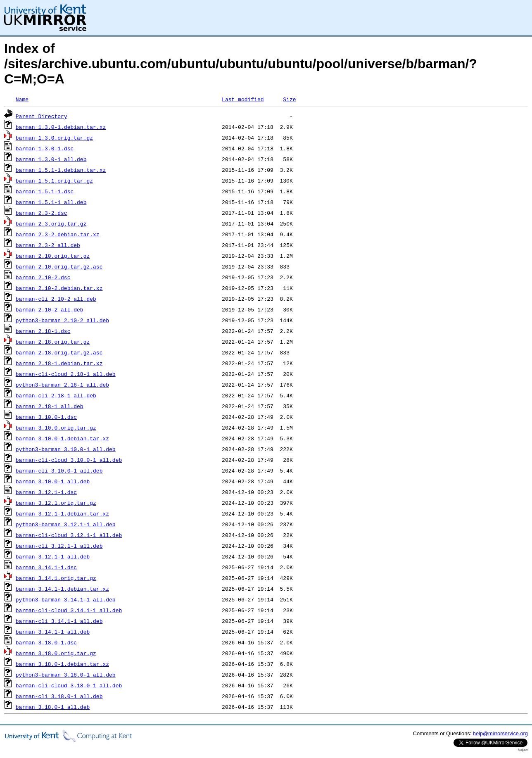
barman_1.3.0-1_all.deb (51, 159)
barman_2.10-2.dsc (43, 277)
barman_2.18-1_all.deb (50, 406)
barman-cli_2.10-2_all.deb (56, 299)
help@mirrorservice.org (500, 733)
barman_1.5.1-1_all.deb (51, 202)
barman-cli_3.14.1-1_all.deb (59, 621)
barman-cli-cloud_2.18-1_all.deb (66, 374)
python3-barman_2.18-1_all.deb (62, 385)
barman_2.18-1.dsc (43, 331)
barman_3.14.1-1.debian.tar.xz (62, 589)
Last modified (243, 99)
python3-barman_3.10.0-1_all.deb (66, 449)
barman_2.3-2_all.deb (48, 245)
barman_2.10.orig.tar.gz (53, 256)
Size (289, 99)
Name (22, 99)
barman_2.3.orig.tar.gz (51, 223)
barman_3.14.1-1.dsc (46, 567)
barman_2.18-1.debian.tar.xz (59, 363)
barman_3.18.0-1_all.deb (53, 707)
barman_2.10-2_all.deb (50, 309)
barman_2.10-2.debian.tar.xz (59, 288)
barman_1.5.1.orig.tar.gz (54, 181)
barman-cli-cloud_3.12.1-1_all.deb (69, 535)
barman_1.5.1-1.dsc (45, 191)
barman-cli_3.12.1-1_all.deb (59, 546)
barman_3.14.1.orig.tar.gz (56, 578)
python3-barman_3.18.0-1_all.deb (66, 675)
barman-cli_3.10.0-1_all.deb (59, 470)
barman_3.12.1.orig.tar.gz (56, 503)
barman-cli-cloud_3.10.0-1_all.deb (69, 460)
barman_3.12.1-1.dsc (46, 492)
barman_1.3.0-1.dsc (45, 148)
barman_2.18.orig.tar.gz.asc (59, 352)
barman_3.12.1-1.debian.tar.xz (62, 513)
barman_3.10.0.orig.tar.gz (56, 428)
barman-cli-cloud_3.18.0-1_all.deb (69, 685)
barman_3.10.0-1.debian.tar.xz (62, 438)
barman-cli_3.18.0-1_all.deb (59, 696)
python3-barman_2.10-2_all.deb (62, 320)
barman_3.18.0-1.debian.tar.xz (62, 664)
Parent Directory (42, 116)
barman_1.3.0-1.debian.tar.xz (61, 127)
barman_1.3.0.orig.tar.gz (54, 138)
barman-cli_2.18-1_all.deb (56, 395)
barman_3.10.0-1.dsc (46, 417)
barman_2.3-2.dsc (42, 213)
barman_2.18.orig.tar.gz (53, 342)
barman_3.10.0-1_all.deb (53, 481)
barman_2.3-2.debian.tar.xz (58, 234)
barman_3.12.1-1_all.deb (53, 556)
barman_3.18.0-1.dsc (46, 642)
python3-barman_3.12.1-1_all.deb (66, 524)
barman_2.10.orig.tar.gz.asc (59, 266)
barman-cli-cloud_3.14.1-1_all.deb (69, 610)
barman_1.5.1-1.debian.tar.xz (61, 170)
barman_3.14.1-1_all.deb (53, 632)
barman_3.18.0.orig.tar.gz (56, 653)
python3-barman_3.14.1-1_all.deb (66, 599)
